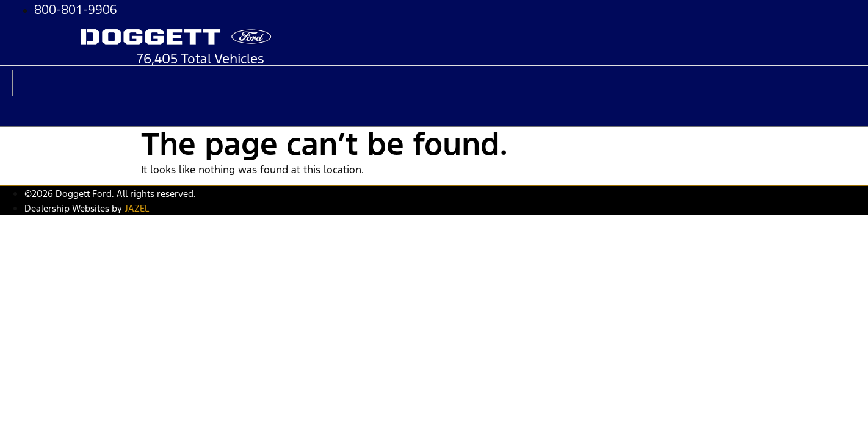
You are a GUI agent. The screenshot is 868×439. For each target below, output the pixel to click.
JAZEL (137, 208)
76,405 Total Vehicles (201, 59)
